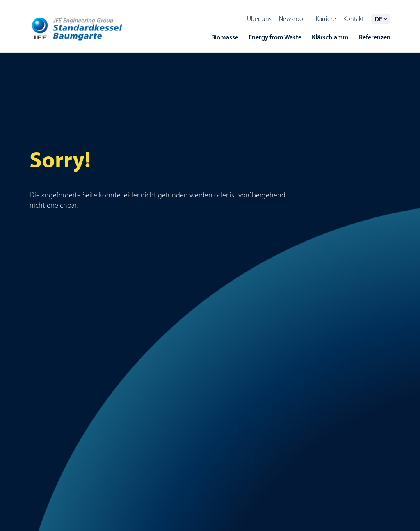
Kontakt (354, 19)
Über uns (259, 19)
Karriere (326, 19)
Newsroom (294, 19)
